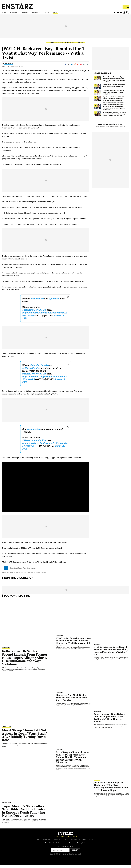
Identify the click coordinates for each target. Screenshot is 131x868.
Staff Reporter (8, 67)
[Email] (84, 68)
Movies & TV (50, 14)
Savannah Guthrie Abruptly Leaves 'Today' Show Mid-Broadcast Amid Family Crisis (113, 96)
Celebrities (33, 14)
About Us (48, 846)
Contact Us (57, 846)
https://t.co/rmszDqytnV (35, 316)
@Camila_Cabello (39, 369)
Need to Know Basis (106, 128)
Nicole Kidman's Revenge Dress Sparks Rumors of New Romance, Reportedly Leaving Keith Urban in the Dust (114, 117)
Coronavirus (31, 571)
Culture (66, 843)
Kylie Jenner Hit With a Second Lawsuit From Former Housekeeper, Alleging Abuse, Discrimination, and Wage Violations (25, 661)
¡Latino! (75, 14)
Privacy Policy (81, 846)
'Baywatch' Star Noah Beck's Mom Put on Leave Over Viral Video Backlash (71, 701)
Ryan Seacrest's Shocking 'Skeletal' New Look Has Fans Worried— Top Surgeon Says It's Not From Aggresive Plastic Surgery (114, 110)
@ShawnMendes (31, 371)
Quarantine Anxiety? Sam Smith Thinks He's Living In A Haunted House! (40, 565)
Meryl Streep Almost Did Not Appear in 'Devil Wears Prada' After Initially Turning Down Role (24, 738)
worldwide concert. (20, 262)
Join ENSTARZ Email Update (66, 850)
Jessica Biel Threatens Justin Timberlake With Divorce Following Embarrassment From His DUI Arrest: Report (111, 790)
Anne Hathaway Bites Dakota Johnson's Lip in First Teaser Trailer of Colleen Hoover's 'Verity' (109, 721)
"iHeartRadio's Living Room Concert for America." (20, 131)
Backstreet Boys (16, 571)
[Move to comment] (88, 68)
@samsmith (33, 432)
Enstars (17, 6)
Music (63, 14)
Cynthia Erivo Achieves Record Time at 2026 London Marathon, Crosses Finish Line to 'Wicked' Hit (111, 654)
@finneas (54, 302)
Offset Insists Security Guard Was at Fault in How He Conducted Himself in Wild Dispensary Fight (74, 644)
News (39, 843)
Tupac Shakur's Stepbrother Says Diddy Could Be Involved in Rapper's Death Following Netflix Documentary (25, 814)
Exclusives (18, 14)
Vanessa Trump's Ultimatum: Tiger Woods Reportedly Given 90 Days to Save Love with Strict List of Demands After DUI (114, 83)
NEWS (5, 14)
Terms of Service (69, 846)
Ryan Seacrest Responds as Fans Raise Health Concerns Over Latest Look (114, 89)
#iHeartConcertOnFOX (34, 313)
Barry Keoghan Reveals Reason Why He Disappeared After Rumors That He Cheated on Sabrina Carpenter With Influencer (72, 761)
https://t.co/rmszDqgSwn (35, 380)
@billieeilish (37, 302)
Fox (24, 571)
